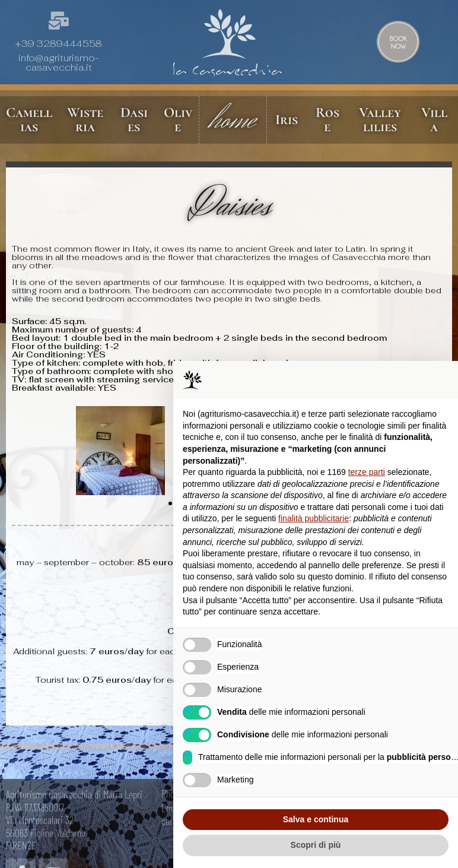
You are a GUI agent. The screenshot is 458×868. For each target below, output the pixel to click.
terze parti (367, 472)
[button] (25, 452)
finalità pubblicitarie (314, 518)
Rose (327, 120)
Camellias (29, 120)
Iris (287, 120)
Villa (434, 120)
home (233, 120)
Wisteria (85, 120)
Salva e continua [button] (316, 819)
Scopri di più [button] (316, 845)
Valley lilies (380, 120)
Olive (177, 120)
